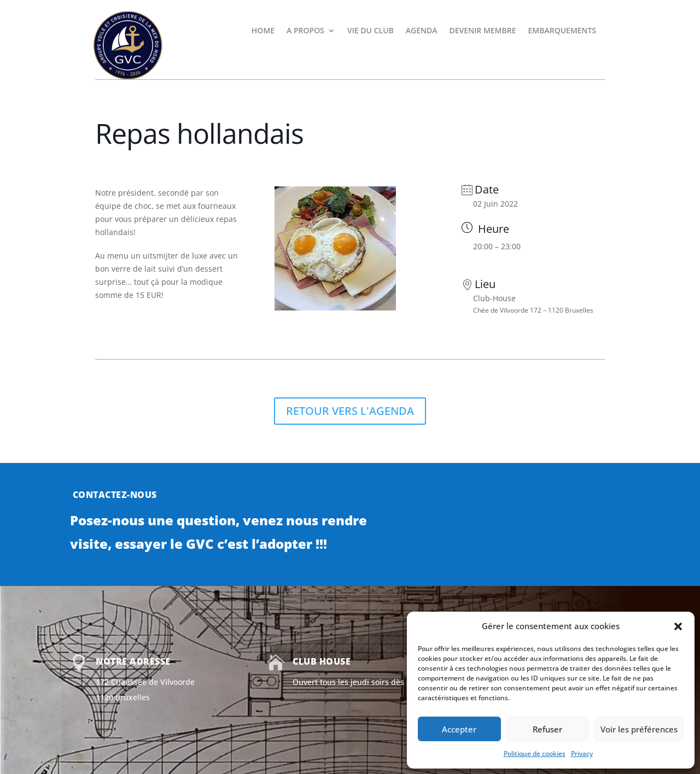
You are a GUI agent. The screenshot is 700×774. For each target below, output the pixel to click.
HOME (263, 31)
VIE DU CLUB (371, 31)
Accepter (459, 729)
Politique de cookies (535, 754)
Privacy (582, 754)
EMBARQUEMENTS (562, 31)
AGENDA (422, 31)
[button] (678, 626)
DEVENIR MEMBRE (482, 31)
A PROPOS (305, 31)
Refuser (547, 729)
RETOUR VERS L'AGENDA (350, 411)
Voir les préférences (639, 729)
